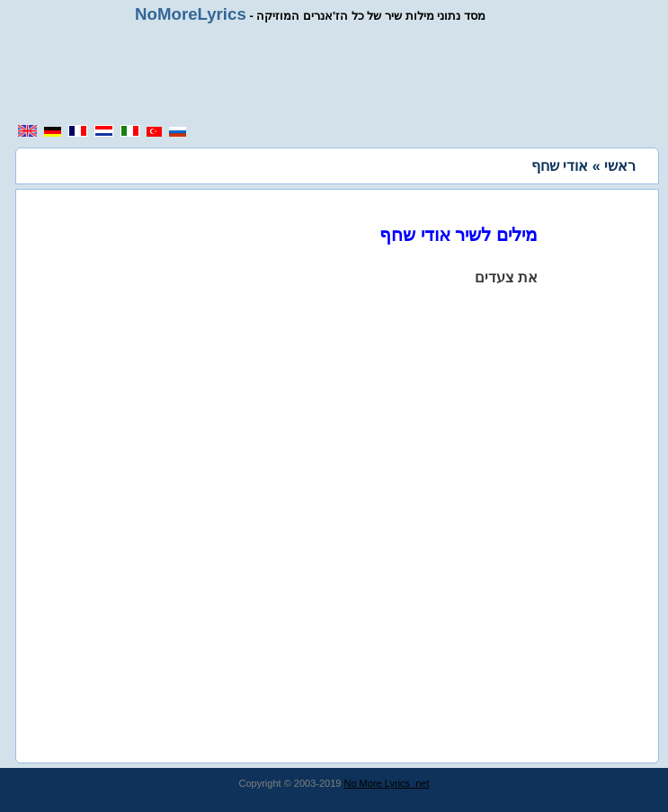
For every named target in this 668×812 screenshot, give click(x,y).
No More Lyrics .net (387, 783)
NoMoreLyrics (191, 14)
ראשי (620, 166)
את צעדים (506, 277)
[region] (341, 74)
